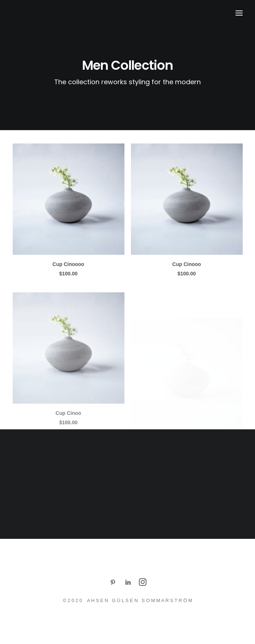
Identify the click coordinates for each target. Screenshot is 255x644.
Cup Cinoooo (68, 264)
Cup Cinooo (186, 265)
